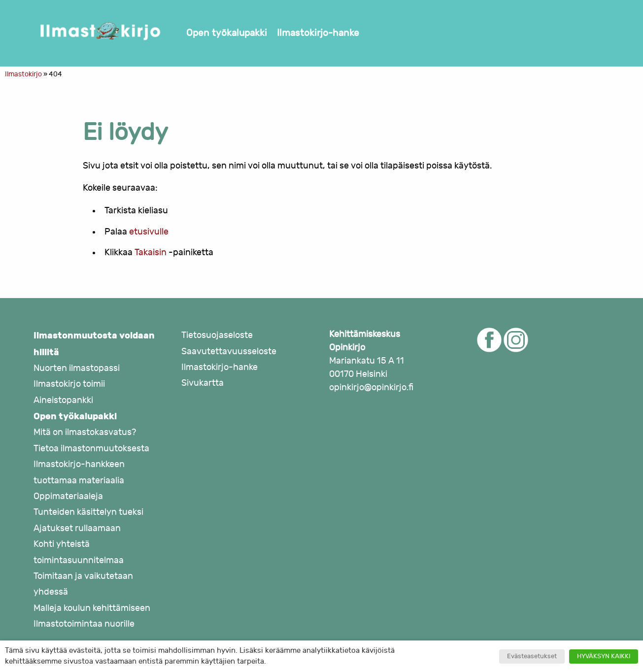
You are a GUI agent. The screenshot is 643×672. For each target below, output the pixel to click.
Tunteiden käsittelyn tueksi (88, 512)
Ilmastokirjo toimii (69, 384)
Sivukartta (203, 383)
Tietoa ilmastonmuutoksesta (91, 449)
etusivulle (149, 232)
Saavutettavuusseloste (229, 352)
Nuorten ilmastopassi (77, 368)
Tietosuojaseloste (217, 335)
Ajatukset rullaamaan (77, 528)
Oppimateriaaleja (68, 496)
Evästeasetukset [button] (532, 656)
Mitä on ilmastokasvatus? (85, 432)
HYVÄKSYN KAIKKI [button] (604, 656)
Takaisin (151, 252)
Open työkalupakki (227, 33)
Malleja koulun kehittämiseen (92, 608)
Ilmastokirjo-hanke (318, 33)
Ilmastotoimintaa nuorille (84, 624)
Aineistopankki (63, 400)
